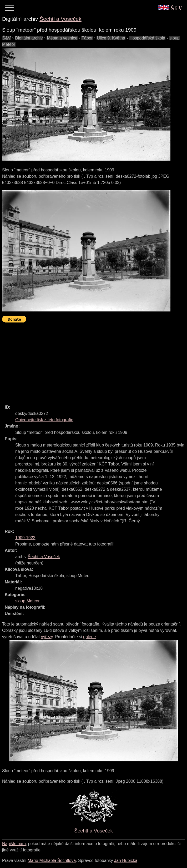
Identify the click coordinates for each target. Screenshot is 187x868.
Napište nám (14, 844)
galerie (89, 637)
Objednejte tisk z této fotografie (44, 420)
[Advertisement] (95, 361)
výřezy (47, 637)
